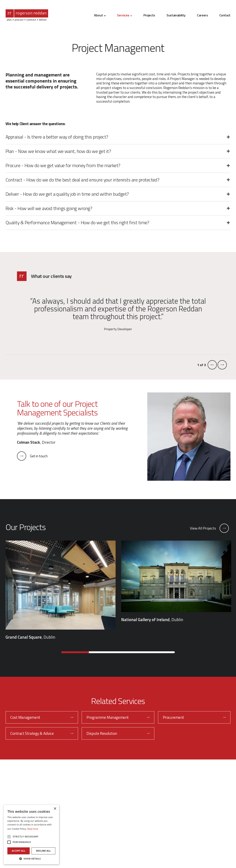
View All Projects (209, 528)
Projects (149, 15)
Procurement (194, 717)
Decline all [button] (44, 851)
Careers (202, 15)
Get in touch (32, 456)
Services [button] (125, 15)
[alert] (31, 835)
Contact (225, 15)
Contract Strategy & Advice (42, 733)
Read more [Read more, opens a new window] (33, 829)
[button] (31, 859)
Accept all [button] (19, 851)
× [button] (55, 809)
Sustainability (176, 15)
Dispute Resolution (118, 733)
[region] (118, 590)
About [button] (100, 15)
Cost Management (42, 717)
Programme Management (118, 717)
